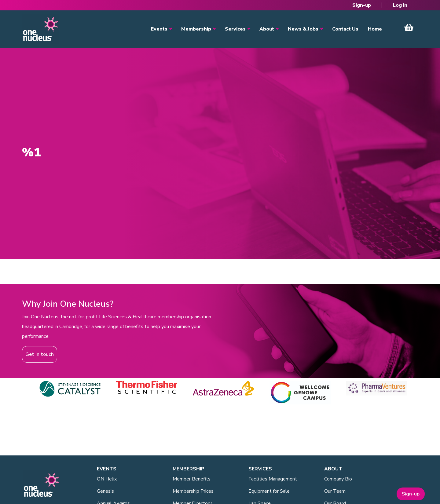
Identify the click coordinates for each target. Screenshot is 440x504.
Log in (400, 5)
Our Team (335, 491)
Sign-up (362, 5)
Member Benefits (192, 479)
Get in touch (40, 354)
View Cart (409, 27)
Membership (196, 29)
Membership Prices (193, 491)
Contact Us (345, 29)
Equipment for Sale (269, 491)
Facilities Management (273, 479)
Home (375, 29)
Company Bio (338, 479)
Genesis (105, 491)
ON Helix (107, 479)
